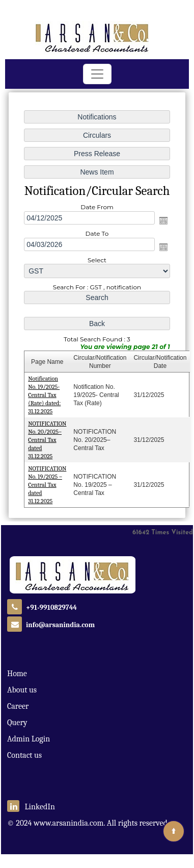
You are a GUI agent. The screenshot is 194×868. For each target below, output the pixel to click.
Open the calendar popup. (163, 221)
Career (18, 706)
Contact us (24, 755)
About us (22, 690)
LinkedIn (31, 807)
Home (17, 674)
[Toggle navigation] (97, 74)
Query (17, 723)
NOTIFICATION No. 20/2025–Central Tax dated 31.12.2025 (48, 439)
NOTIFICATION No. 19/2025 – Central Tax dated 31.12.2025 (48, 483)
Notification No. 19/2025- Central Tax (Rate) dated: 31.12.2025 (45, 394)
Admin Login (29, 739)
